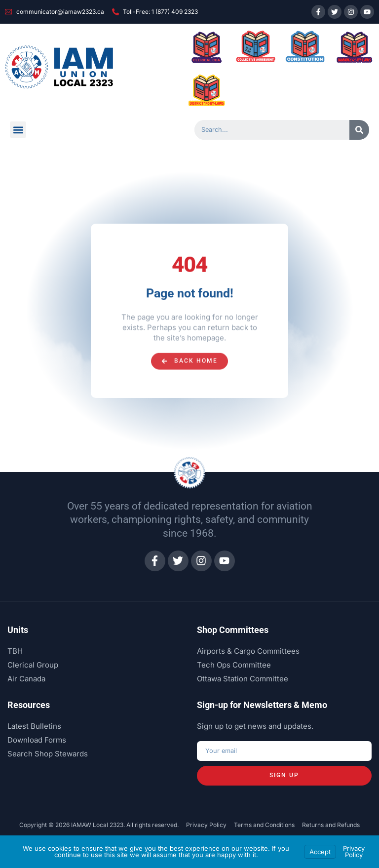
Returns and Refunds (331, 825)
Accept (320, 852)
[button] (18, 130)
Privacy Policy (206, 825)
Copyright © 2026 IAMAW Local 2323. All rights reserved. (99, 825)
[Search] (359, 130)
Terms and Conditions (264, 825)
